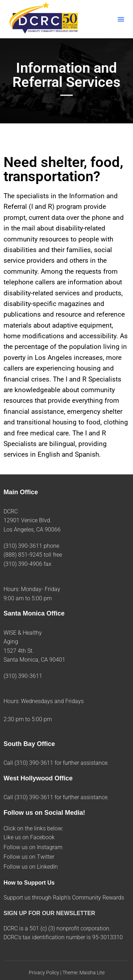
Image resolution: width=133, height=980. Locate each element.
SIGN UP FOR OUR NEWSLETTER (49, 913)
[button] (121, 19)
